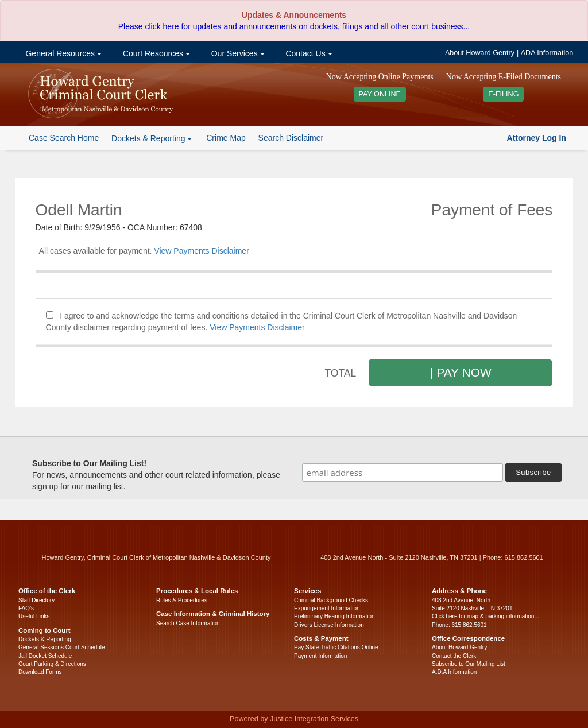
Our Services (237, 53)
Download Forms (40, 672)
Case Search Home (64, 138)
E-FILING (503, 94)
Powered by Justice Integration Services (294, 719)
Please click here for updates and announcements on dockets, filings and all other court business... (294, 26)
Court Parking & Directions (52, 664)
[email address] (403, 473)
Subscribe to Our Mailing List (469, 664)
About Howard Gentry (480, 53)
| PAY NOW (461, 372)
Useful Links (34, 616)
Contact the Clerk (454, 656)
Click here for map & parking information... (486, 616)
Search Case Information (188, 623)
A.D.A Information (454, 672)
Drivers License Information (329, 625)
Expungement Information (327, 608)
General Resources (63, 53)
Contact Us (308, 53)
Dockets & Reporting (45, 639)
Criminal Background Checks (331, 600)
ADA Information (547, 53)
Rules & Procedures (182, 600)
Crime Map (226, 138)
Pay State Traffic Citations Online (336, 647)
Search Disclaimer (291, 138)
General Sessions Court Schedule (62, 647)
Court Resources (155, 53)
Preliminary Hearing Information (334, 616)
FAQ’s (26, 608)
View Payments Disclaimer (201, 251)
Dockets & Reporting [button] (152, 138)
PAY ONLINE (380, 94)
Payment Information (320, 656)
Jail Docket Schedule (45, 656)
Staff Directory (36, 600)
